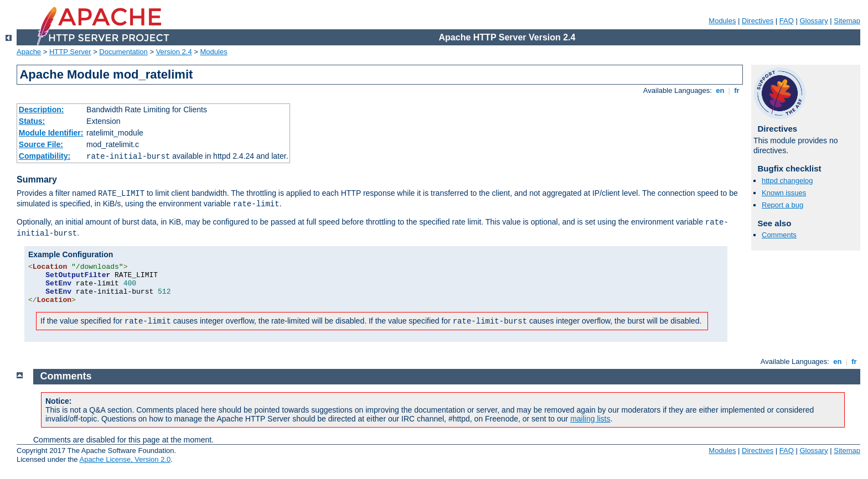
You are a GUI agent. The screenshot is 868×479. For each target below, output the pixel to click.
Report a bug (782, 205)
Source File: (41, 144)
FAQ (787, 21)
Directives (758, 21)
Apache (29, 52)
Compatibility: (45, 156)
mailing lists (590, 419)
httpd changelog (787, 181)
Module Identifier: (51, 133)
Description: (42, 110)
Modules (722, 21)
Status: (32, 121)
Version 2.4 (174, 52)
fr (737, 90)
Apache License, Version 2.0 (125, 459)
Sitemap (847, 21)
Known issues (784, 193)
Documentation (123, 52)
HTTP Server (70, 52)
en (720, 90)
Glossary (813, 21)
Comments (779, 235)
